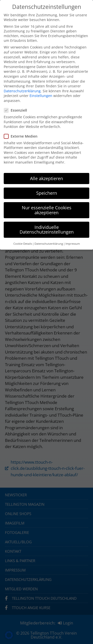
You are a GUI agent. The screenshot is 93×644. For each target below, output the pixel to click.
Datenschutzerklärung (22, 91)
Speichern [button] (47, 193)
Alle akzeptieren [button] (46, 178)
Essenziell (17, 110)
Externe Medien (22, 136)
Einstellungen (41, 96)
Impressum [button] (73, 244)
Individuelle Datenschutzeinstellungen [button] (47, 230)
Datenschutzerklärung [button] (49, 244)
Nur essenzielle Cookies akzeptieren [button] (47, 210)
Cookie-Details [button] (23, 244)
